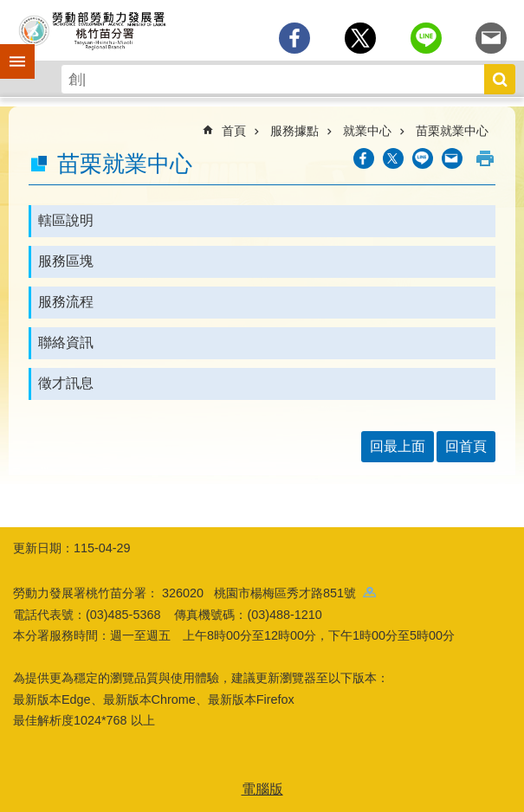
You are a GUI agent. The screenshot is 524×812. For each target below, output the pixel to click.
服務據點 (294, 131)
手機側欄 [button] (10, 49)
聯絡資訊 (66, 342)
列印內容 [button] (485, 158)
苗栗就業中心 (452, 131)
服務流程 (66, 302)
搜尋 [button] (500, 79)
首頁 (234, 131)
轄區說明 (66, 220)
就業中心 (367, 131)
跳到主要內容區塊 (9, 9)
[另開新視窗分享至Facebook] (294, 38)
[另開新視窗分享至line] (426, 38)
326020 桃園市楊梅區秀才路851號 (269, 593)
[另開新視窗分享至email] (491, 38)
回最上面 (398, 446)
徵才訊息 (66, 383)
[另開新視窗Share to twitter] (360, 38)
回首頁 (466, 446)
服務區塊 (66, 261)
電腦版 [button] (262, 789)
